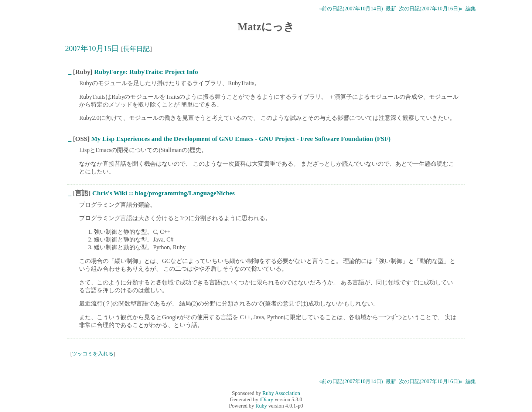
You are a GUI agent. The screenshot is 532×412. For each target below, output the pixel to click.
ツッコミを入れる (93, 354)
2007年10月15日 (92, 48)
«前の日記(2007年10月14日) (351, 9)
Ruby (261, 406)
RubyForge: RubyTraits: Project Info (146, 72)
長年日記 (136, 49)
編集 (471, 9)
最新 (391, 9)
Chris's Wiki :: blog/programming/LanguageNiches (164, 193)
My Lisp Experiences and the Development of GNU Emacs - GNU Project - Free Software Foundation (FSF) (241, 139)
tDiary (267, 399)
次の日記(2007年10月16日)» (431, 9)
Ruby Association (281, 393)
